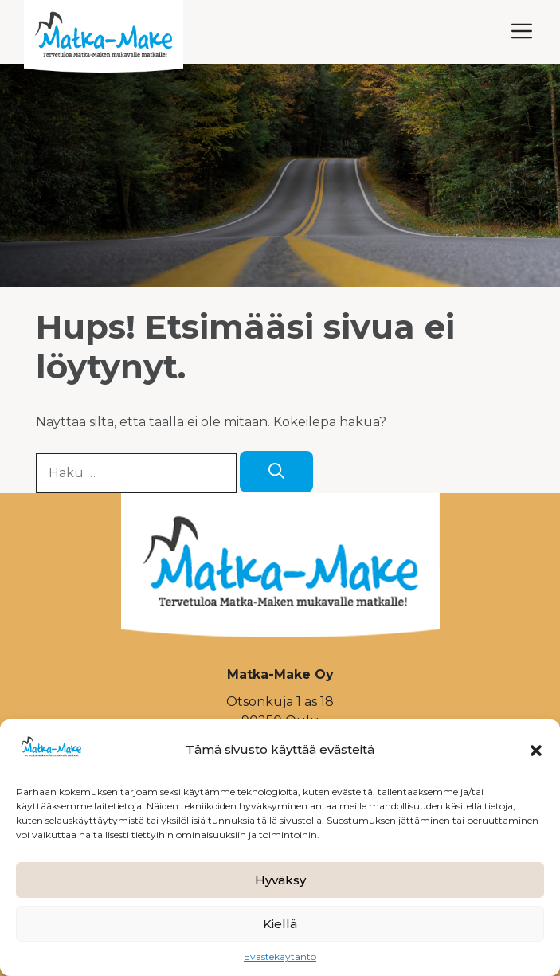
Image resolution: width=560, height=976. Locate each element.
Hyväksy (280, 880)
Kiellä (280, 924)
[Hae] (276, 472)
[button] (536, 751)
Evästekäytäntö (280, 956)
